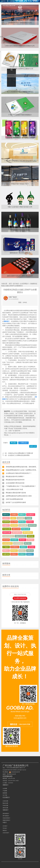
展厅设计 (28, 543)
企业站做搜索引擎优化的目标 (15, 483)
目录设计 (22, 554)
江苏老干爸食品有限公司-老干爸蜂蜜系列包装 (20, 138)
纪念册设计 (31, 515)
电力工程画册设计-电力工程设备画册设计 (20, 92)
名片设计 (31, 547)
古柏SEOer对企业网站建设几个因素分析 (21, 453)
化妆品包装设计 (8, 536)
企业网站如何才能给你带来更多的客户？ (19, 473)
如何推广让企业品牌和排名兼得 (16, 502)
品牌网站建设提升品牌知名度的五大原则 (19, 496)
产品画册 (28, 518)
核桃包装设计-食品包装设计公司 (20, 253)
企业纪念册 (23, 525)
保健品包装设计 (20, 536)
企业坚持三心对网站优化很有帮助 (19, 455)
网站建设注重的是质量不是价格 (16, 493)
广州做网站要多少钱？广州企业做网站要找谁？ (21, 486)
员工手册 (14, 522)
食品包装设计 (17, 533)
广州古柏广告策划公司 (8, 1)
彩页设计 (22, 551)
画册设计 (22, 515)
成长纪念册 (16, 529)
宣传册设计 (15, 547)
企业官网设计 (24, 284)
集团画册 (6, 522)
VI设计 (13, 518)
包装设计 (6, 518)
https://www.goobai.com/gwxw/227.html (16, 433)
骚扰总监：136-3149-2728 (20, 724)
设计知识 (16, 284)
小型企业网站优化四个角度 (14, 489)
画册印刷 (6, 554)
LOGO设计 (14, 540)
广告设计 (6, 547)
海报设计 (23, 547)
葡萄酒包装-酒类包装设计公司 (20, 230)
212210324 (11, 783)
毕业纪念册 (7, 529)
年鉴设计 (6, 525)
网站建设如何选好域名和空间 (15, 480)
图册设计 (6, 551)
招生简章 (14, 525)
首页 (10, 284)
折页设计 (30, 522)
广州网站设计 (23, 443)
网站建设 (14, 443)
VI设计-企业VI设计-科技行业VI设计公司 (20, 207)
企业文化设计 (8, 543)
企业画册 (20, 518)
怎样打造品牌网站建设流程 (14, 499)
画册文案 (30, 551)
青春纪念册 (26, 529)
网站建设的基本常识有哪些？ (15, 476)
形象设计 (30, 554)
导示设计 (23, 540)
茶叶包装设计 (28, 533)
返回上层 (33, 446)
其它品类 (6, 540)
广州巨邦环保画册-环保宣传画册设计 (20, 115)
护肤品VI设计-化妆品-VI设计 (20, 184)
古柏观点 (14, 515)
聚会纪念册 (32, 525)
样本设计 (14, 551)
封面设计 (14, 554)
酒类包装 (31, 536)
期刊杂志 (22, 522)
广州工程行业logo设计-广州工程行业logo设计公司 (20, 161)
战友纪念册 (7, 533)
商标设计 (7, 321)
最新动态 (6, 515)
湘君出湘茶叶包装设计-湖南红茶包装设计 (20, 276)
